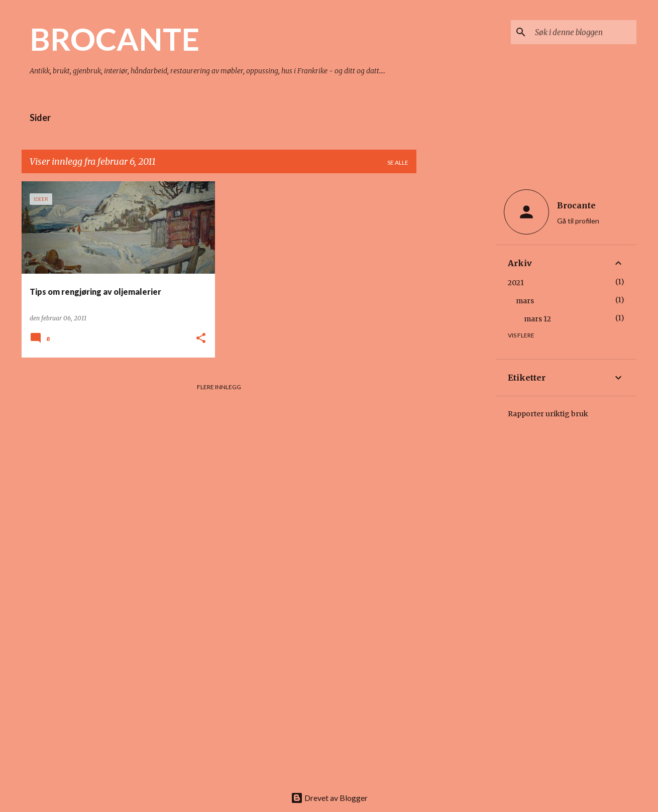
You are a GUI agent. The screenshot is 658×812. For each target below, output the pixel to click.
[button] (201, 339)
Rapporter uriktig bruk (548, 414)
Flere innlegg (219, 387)
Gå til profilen (578, 221)
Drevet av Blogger (329, 798)
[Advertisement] (456, 332)
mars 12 (537, 319)
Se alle (398, 162)
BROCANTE (115, 39)
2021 (516, 283)
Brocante (576, 205)
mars (525, 301)
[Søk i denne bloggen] (584, 32)
